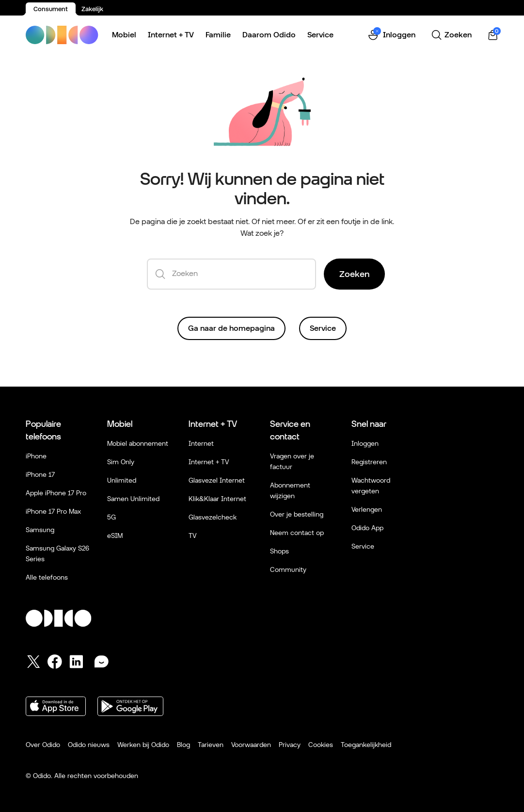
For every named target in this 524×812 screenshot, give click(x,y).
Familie (218, 35)
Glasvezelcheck (213, 517)
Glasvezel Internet (217, 480)
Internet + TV (171, 35)
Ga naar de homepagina (231, 328)
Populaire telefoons (43, 430)
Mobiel (124, 35)
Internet (201, 443)
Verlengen (367, 509)
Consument (51, 9)
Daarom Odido (269, 35)
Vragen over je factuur (292, 461)
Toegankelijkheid (366, 745)
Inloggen (365, 443)
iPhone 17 (40, 474)
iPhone (36, 456)
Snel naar (369, 424)
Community (288, 569)
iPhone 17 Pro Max (53, 511)
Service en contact (290, 430)
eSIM (115, 536)
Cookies (321, 745)
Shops (279, 551)
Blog (183, 745)
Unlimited (122, 480)
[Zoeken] (451, 35)
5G (111, 517)
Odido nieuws (89, 745)
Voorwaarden (251, 745)
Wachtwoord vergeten (371, 486)
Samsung (40, 530)
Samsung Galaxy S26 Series (57, 553)
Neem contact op (297, 533)
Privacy (290, 745)
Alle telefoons (47, 577)
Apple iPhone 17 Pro (56, 493)
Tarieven (211, 745)
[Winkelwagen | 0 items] (493, 35)
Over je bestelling (297, 514)
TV (192, 536)
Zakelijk (92, 9)
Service (320, 35)
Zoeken (354, 274)
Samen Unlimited (133, 499)
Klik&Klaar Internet (217, 499)
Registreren (369, 462)
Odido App (367, 528)
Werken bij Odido (143, 745)
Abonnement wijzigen (290, 490)
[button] (391, 35)
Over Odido (43, 745)
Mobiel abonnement (138, 443)
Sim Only (121, 462)
